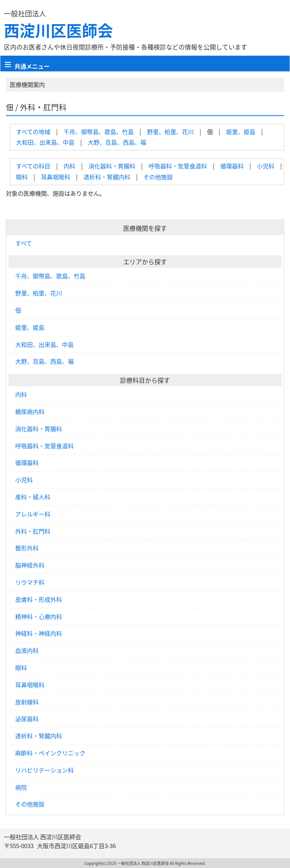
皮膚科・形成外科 (39, 599)
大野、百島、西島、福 (117, 142)
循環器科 (232, 166)
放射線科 (27, 702)
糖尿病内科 (30, 412)
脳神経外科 (30, 565)
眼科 (22, 177)
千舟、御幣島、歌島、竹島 (99, 132)
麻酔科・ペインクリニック (50, 753)
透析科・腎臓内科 (107, 177)
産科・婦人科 (33, 497)
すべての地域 (33, 132)
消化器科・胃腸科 (112, 166)
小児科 (266, 166)
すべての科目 (33, 166)
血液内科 (27, 651)
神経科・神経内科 (39, 633)
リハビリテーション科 (44, 770)
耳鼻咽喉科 (56, 177)
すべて (24, 243)
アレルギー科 (33, 514)
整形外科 (27, 548)
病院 (21, 787)
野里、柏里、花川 (170, 132)
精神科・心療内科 (39, 617)
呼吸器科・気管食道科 (178, 166)
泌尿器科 (27, 719)
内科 (69, 166)
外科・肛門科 (33, 531)
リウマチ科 (30, 582)
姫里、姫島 (241, 132)
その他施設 (158, 177)
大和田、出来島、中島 (45, 142)
